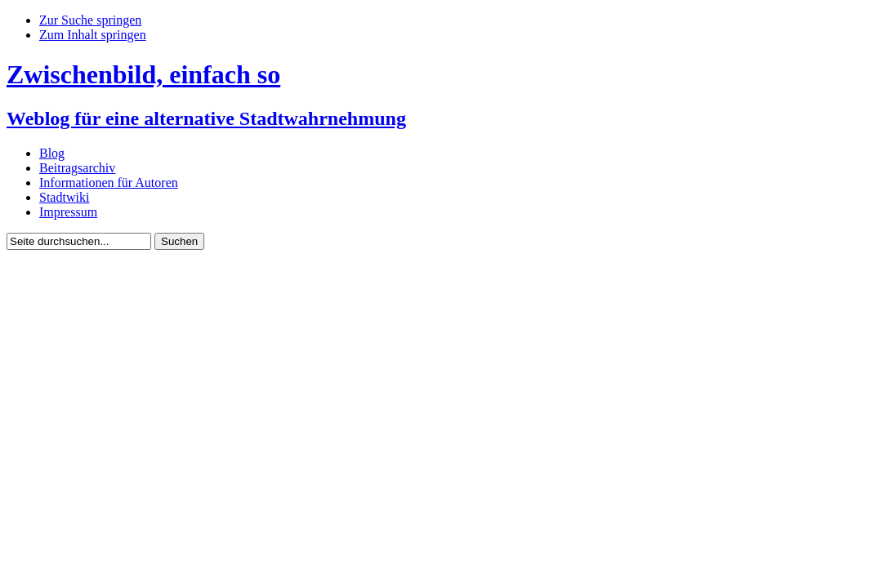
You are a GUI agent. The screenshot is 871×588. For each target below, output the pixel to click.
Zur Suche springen (90, 20)
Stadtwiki (64, 197)
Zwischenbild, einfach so (143, 74)
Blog (52, 153)
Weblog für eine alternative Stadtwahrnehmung (206, 118)
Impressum (68, 212)
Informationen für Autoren (109, 183)
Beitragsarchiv (77, 168)
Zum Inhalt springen (93, 35)
